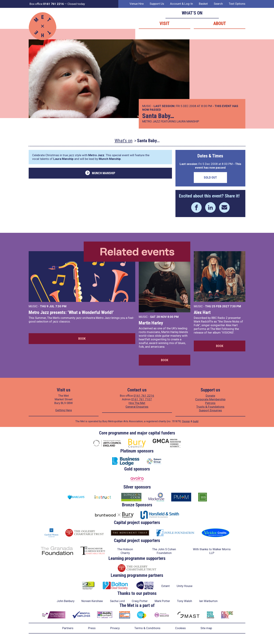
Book (82, 339)
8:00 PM (173, 317)
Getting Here (64, 410)
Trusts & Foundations (210, 407)
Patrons (210, 403)
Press (92, 628)
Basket (203, 4)
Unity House (185, 586)
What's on (124, 141)
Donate (210, 396)
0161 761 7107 (142, 399)
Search (218, 4)
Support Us (157, 4)
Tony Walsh (185, 601)
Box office (47, 4)
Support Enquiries (210, 410)
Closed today (76, 4)
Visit (165, 23)
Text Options (237, 4)
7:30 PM (61, 306)
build (196, 421)
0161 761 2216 (144, 396)
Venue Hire (137, 4)
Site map (206, 628)
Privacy (115, 628)
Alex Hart (202, 312)
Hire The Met (137, 403)
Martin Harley (151, 323)
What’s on (192, 13)
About (220, 23)
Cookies (180, 628)
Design (186, 421)
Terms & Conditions (147, 628)
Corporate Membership (210, 399)
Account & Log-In (181, 4)
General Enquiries (137, 407)
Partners (68, 628)
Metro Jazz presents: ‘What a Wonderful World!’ (71, 312)
